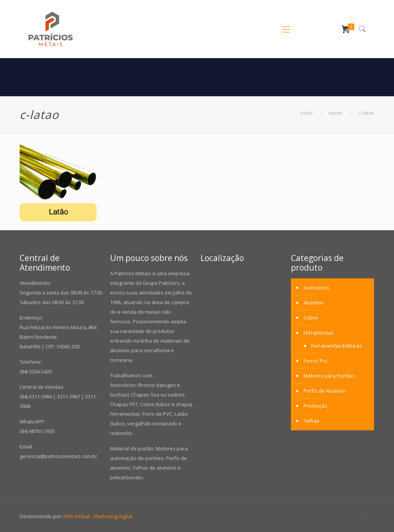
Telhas (311, 421)
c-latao (366, 113)
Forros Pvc (316, 361)
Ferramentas (319, 333)
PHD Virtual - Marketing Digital (98, 516)
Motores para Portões (329, 376)
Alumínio (314, 303)
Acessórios (316, 288)
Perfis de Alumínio (325, 391)
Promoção (316, 406)
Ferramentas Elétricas (337, 346)
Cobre (311, 318)
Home (336, 113)
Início (307, 113)
